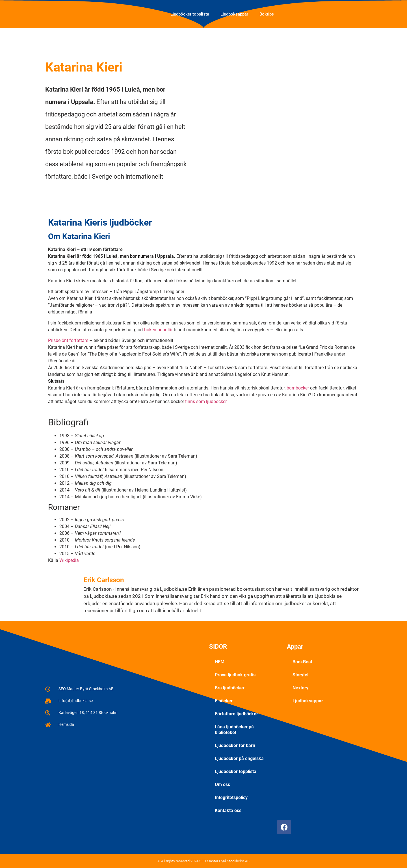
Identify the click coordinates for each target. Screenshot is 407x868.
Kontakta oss (228, 810)
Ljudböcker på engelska (239, 758)
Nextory (300, 688)
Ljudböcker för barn (235, 745)
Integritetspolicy (231, 797)
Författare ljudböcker (236, 714)
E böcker (224, 701)
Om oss (222, 784)
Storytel (300, 675)
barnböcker (298, 388)
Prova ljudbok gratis (235, 675)
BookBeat (302, 662)
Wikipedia (69, 560)
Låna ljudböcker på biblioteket (234, 730)
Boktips (267, 14)
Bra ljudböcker (230, 688)
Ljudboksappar (234, 14)
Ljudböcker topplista (190, 14)
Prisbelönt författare (68, 340)
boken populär (158, 330)
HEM (220, 662)
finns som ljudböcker (206, 401)
